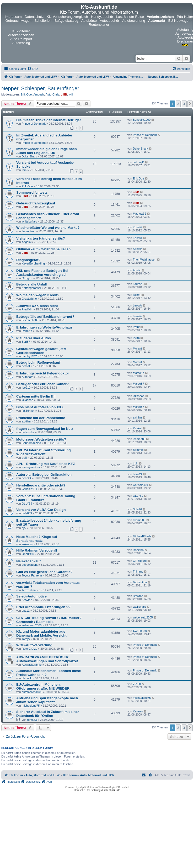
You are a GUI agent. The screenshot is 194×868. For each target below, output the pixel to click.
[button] (190, 104)
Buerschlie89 (30, 320)
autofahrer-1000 (32, 692)
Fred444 (27, 309)
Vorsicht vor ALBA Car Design (41, 510)
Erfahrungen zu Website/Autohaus (44, 327)
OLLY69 (27, 504)
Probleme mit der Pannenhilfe (41, 418)
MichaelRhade (142, 536)
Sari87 (26, 342)
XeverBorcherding (33, 263)
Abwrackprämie (32, 665)
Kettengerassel (31, 288)
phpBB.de (114, 790)
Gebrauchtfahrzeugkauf (36, 203)
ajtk (24, 528)
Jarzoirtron (29, 231)
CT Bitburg (140, 561)
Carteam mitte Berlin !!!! (36, 396)
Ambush (39, 94)
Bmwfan (27, 600)
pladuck (27, 678)
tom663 (32, 720)
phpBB (83, 787)
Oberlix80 (28, 554)
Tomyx (26, 639)
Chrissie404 (29, 489)
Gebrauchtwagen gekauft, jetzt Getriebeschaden (41, 351)
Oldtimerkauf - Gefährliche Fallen (43, 249)
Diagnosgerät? (28, 260)
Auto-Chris (52, 94)
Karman (138, 711)
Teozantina (29, 590)
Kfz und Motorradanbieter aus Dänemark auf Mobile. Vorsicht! (42, 633)
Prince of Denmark (34, 124)
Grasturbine (29, 299)
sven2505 (139, 520)
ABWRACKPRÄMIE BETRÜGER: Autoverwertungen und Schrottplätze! (47, 659)
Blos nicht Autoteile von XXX (40, 407)
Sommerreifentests (32, 192)
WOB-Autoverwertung (34, 645)
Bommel (138, 450)
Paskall (138, 428)
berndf (26, 366)
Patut (136, 327)
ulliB (64, 94)
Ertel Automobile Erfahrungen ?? (43, 607)
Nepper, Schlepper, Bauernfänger (40, 88)
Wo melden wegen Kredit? (38, 295)
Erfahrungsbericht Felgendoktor (43, 373)
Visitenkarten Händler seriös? (41, 238)
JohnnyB (139, 162)
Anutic (137, 270)
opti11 (26, 611)
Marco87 (139, 373)
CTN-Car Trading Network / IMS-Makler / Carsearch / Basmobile (49, 620)
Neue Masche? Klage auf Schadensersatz (37, 539)
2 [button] (178, 104)
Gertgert (27, 278)
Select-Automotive (31, 596)
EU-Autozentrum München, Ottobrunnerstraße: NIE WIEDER (43, 686)
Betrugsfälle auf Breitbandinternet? (45, 317)
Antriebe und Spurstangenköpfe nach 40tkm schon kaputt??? (47, 700)
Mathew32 (140, 214)
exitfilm (26, 421)
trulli (24, 458)
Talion (137, 295)
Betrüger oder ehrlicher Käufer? (42, 384)
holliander (28, 432)
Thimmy (138, 571)
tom (24, 170)
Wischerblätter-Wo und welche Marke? (48, 228)
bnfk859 (27, 513)
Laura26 (138, 284)
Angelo (26, 242)
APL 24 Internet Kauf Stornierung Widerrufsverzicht (44, 452)
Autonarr (27, 377)
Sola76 (137, 509)
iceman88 (139, 439)
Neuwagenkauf (28, 561)
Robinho (138, 550)
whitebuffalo (29, 221)
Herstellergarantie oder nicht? (41, 485)
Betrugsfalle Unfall (32, 284)
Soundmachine (31, 443)
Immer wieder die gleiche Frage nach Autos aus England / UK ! (47, 151)
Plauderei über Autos (34, 338)
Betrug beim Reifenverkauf (38, 362)
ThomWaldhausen (145, 260)
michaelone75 (31, 706)
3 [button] (184, 104)
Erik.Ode (26, 94)
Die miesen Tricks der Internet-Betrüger (49, 120)
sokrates (27, 544)
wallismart (139, 607)
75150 (137, 684)
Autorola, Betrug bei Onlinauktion (44, 475)
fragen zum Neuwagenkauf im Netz (45, 429)
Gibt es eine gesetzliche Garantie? (44, 572)
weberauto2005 (32, 625)
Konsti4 (138, 227)
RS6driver (28, 411)
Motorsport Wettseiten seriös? (41, 439)
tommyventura (31, 467)
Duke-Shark (29, 156)
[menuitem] (33, 69)
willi (71, 94)
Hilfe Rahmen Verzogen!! (37, 550)
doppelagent (30, 565)
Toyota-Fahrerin (32, 575)
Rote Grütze (29, 649)
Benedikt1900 (142, 120)
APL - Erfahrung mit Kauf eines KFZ (46, 464)
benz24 (26, 478)
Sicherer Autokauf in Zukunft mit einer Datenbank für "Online (48, 714)
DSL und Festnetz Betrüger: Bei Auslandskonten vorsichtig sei (42, 273)
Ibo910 (26, 388)
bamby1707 (29, 356)
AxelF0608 (140, 631)
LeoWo (138, 305)
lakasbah (28, 400)
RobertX (27, 331)
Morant (137, 348)
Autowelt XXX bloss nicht (37, 306)
